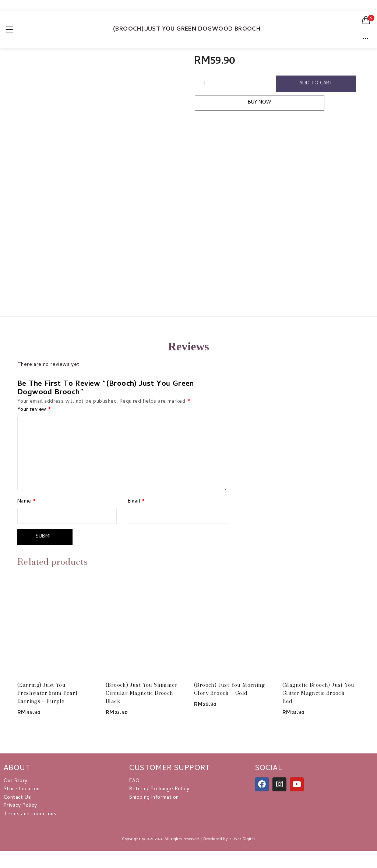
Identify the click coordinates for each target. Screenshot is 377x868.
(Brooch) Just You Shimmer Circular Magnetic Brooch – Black (142, 692)
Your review (34, 410)
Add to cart (316, 84)
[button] (366, 20)
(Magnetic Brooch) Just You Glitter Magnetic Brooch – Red (318, 692)
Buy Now (278, 106)
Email (136, 502)
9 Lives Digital (242, 838)
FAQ (134, 780)
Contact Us (17, 797)
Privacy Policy (20, 805)
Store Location (22, 789)
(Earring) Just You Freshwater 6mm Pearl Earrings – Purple (47, 692)
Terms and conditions (30, 813)
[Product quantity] (205, 84)
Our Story (16, 780)
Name (27, 502)
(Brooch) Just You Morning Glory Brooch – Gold (229, 688)
